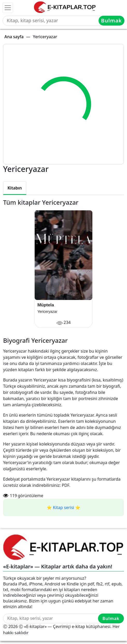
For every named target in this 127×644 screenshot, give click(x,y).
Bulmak (111, 21)
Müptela (46, 305)
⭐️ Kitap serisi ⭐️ (63, 507)
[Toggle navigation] (8, 8)
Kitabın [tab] (15, 188)
